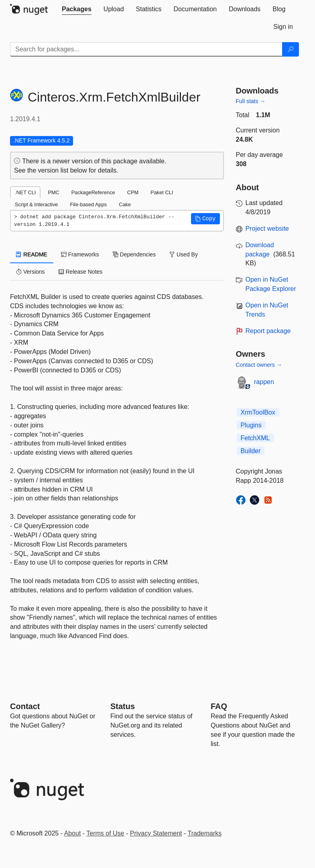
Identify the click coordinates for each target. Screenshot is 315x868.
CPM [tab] (133, 192)
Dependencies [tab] (134, 254)
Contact (25, 706)
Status (123, 706)
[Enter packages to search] (146, 49)
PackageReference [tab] (93, 192)
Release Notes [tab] (81, 272)
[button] (205, 219)
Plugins (251, 425)
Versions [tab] (30, 272)
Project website (267, 229)
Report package (268, 331)
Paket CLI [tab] (162, 192)
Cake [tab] (125, 204)
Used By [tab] (184, 254)
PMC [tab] (53, 192)
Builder (251, 451)
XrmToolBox (258, 412)
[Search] (291, 49)
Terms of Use (105, 833)
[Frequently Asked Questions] (219, 706)
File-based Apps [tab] (88, 204)
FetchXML (255, 438)
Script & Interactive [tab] (36, 204)
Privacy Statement (156, 833)
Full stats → (251, 101)
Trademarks (205, 833)
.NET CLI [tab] (25, 192)
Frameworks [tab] (80, 254)
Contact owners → (259, 365)
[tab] (77, 9)
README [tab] (32, 254)
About (73, 833)
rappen (264, 382)
